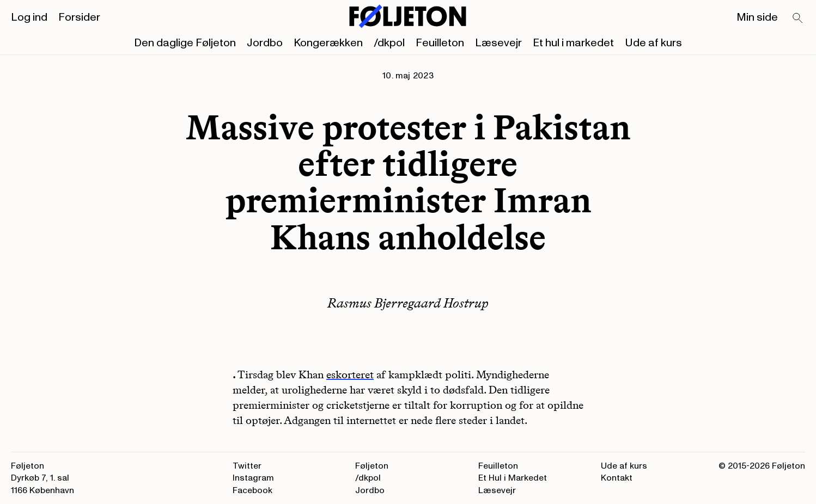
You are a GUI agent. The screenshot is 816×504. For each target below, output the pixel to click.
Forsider (79, 17)
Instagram (253, 478)
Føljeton (372, 466)
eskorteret (350, 374)
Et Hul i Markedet (513, 478)
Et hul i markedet (573, 43)
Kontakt (617, 478)
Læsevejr (498, 43)
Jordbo (265, 43)
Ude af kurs (653, 43)
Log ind (29, 17)
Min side (757, 17)
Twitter (247, 466)
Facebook (252, 490)
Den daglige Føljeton (185, 43)
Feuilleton (440, 43)
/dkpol (389, 43)
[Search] (798, 19)
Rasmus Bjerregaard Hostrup (408, 303)
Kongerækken (328, 43)
